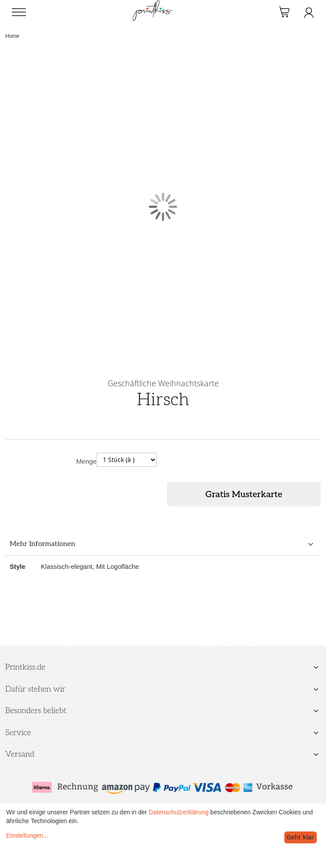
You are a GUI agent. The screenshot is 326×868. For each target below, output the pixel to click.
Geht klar (300, 837)
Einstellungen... (27, 835)
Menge (87, 461)
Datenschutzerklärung (179, 812)
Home (12, 36)
